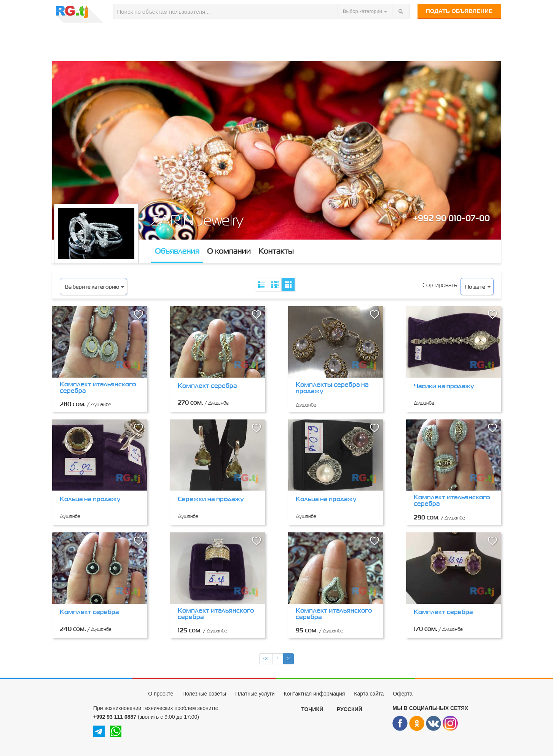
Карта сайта (369, 694)
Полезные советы (204, 694)
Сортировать (440, 285)
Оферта (403, 694)
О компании (229, 251)
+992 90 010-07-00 (451, 218)
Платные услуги (255, 694)
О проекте (161, 694)
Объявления (177, 251)
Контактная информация (314, 694)
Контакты (276, 251)
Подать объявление (459, 11)
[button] (139, 315)
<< (266, 659)
